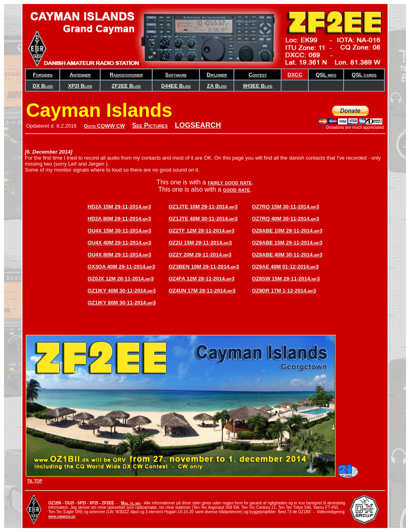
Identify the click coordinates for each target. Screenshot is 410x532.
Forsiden (43, 75)
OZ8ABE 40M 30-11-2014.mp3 (287, 255)
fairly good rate (230, 182)
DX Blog (43, 86)
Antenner (80, 75)
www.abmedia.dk (62, 516)
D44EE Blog (176, 86)
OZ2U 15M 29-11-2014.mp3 (200, 243)
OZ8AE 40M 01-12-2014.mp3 (285, 267)
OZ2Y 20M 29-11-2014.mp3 (200, 255)
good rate (236, 189)
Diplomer (217, 75)
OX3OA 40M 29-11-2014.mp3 (121, 267)
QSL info (326, 75)
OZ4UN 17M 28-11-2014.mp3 (202, 291)
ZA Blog (217, 86)
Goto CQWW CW (105, 126)
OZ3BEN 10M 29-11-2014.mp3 (204, 267)
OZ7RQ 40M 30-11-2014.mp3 (285, 219)
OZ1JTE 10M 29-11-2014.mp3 (203, 207)
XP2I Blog (80, 86)
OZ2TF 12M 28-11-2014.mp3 (202, 231)
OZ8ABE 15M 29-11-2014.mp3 (287, 243)
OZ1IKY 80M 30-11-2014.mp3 (122, 303)
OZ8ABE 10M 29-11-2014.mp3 (287, 231)
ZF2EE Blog (126, 86)
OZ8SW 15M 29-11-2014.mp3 (286, 279)
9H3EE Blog (258, 86)
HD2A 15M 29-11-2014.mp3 (119, 207)
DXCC (295, 75)
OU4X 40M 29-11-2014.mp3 (120, 243)
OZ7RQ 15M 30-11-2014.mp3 (285, 207)
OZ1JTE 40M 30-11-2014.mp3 (203, 219)
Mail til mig (131, 503)
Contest (258, 75)
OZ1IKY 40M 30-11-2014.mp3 (122, 291)
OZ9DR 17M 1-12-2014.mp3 (284, 291)
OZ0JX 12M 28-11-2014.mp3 (121, 279)
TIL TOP (35, 481)
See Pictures (150, 125)
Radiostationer (126, 75)
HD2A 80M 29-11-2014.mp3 (119, 219)
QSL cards (364, 75)
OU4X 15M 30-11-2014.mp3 (120, 231)
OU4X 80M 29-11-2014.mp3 (120, 255)
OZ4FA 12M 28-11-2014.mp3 (202, 279)
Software (176, 75)
